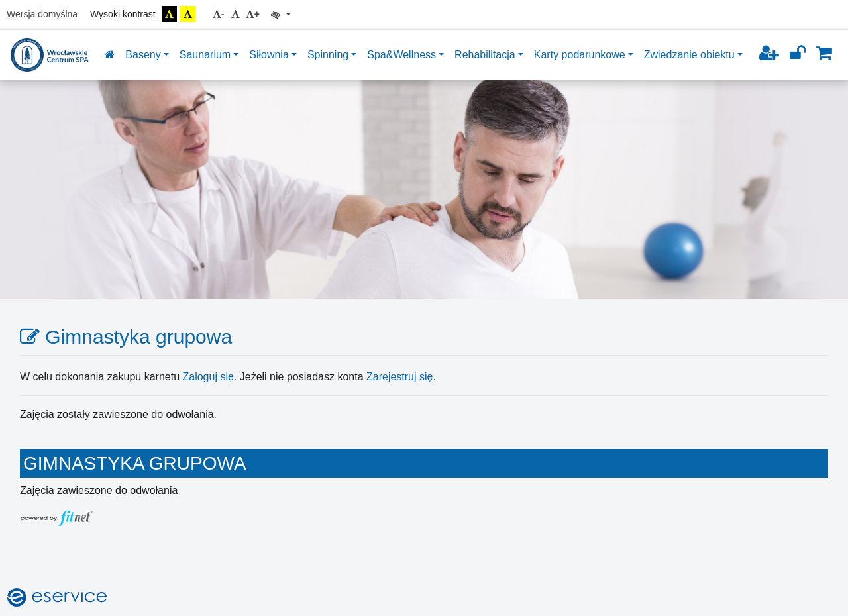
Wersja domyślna (42, 14)
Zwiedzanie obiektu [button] (689, 55)
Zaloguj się (208, 377)
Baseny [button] (143, 55)
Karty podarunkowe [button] (580, 55)
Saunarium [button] (205, 55)
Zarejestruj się (399, 377)
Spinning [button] (328, 55)
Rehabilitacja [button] (485, 55)
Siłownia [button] (269, 55)
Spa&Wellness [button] (401, 55)
